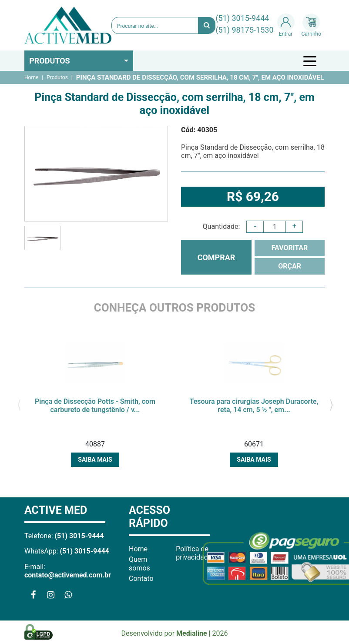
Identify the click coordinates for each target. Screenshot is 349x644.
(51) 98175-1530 (244, 30)
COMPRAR (216, 257)
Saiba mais (95, 460)
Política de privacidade (194, 553)
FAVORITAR (290, 248)
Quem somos (139, 563)
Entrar (286, 25)
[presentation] (19, 404)
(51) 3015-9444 (242, 18)
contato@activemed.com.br (68, 575)
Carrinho (311, 25)
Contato (141, 579)
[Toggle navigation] (311, 61)
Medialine (192, 633)
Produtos (50, 61)
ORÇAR (290, 266)
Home (31, 77)
